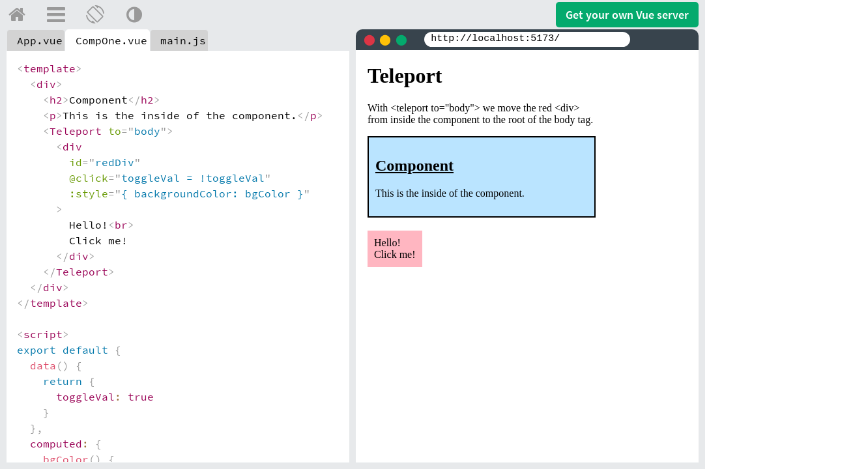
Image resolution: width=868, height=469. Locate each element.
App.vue (40, 40)
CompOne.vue (111, 40)
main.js (183, 40)
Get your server (627, 15)
